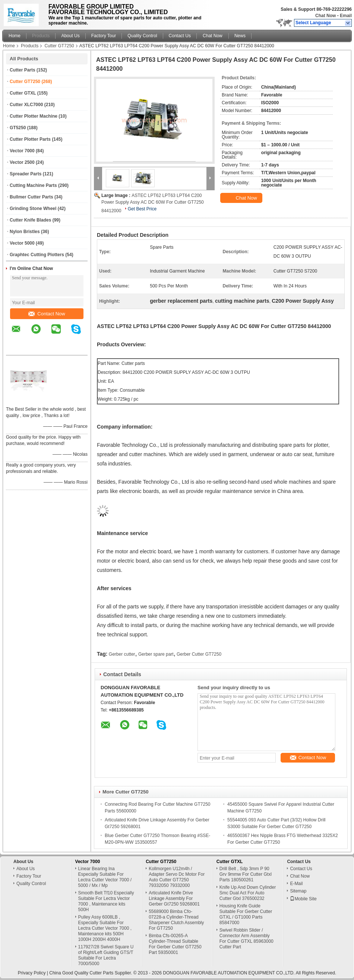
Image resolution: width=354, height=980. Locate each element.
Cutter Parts (23, 70)
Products (41, 36)
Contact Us (180, 36)
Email (346, 16)
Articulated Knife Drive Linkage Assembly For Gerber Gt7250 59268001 (174, 898)
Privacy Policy (32, 973)
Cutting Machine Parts (33, 185)
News (240, 36)
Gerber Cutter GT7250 (199, 654)
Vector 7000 (22, 151)
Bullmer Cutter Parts (31, 197)
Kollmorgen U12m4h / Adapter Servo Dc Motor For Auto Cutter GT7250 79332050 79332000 (177, 877)
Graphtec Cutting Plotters (37, 255)
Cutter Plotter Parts (30, 139)
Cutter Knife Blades (30, 220)
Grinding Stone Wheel (33, 209)
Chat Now (325, 16)
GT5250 (18, 128)
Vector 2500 (22, 162)
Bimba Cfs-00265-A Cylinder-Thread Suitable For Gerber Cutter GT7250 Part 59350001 (175, 944)
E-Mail (296, 884)
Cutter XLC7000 (26, 105)
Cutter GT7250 (59, 46)
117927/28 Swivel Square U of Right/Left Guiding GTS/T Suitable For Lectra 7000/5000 (106, 955)
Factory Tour (104, 36)
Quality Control (142, 36)
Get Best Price (142, 209)
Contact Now (47, 314)
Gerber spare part (156, 654)
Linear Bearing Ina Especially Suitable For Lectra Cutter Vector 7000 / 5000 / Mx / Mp (105, 877)
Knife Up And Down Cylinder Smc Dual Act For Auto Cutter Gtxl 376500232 (248, 893)
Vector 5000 (22, 243)
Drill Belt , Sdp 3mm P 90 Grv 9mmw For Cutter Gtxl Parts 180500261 (246, 874)
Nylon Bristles (25, 232)
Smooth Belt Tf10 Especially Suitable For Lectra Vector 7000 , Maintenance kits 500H (106, 901)
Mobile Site (303, 899)
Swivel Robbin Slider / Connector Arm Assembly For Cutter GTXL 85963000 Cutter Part (246, 938)
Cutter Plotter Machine (34, 116)
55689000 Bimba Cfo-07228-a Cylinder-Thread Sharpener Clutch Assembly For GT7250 (176, 920)
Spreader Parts (26, 174)
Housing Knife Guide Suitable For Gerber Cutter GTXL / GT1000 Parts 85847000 (246, 914)
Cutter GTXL (23, 93)
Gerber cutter (122, 654)
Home (15, 36)
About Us (70, 36)
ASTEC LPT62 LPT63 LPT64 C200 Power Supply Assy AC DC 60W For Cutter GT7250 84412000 (153, 203)
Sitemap (298, 891)
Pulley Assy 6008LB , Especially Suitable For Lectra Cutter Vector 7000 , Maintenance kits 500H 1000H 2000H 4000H (105, 928)
